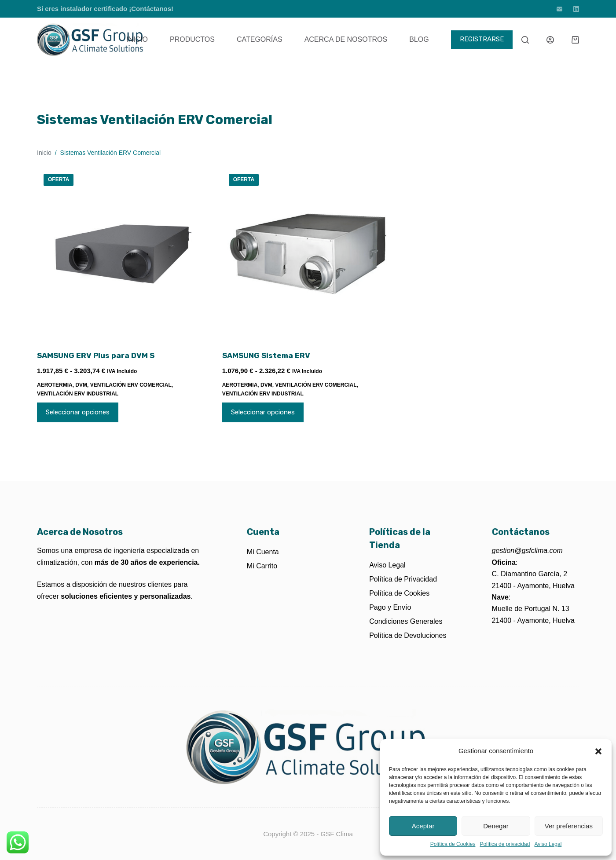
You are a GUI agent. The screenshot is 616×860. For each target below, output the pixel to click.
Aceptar (423, 826)
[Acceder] (550, 40)
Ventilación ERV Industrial (78, 394)
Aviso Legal (548, 844)
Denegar (496, 826)
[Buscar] (525, 40)
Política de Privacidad (403, 579)
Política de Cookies (453, 844)
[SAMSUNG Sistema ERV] (308, 253)
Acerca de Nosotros (346, 39)
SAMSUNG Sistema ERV (266, 355)
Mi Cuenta (263, 552)
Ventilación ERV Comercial (131, 385)
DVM (81, 385)
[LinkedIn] (576, 9)
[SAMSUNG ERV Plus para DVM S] (123, 253)
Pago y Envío (390, 607)
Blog (419, 39)
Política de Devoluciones (408, 635)
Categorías (260, 39)
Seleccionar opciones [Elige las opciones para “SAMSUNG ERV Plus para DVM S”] (78, 412)
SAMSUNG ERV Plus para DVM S (96, 355)
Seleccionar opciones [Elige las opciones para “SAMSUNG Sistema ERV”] (263, 412)
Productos (192, 39)
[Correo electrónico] (559, 9)
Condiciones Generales (406, 621)
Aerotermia (55, 385)
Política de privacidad (505, 844)
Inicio (137, 39)
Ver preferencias (569, 826)
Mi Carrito (262, 566)
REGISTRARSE (482, 39)
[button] (598, 751)
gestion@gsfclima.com (527, 551)
